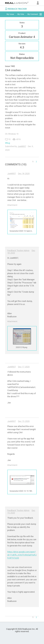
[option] (10, 14)
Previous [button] (3, 14)
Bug (8, 143)
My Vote (21, 14)
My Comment (33, 14)
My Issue (10, 14)
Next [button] (41, 14)
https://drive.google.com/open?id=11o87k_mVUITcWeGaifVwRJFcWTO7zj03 (22, 555)
